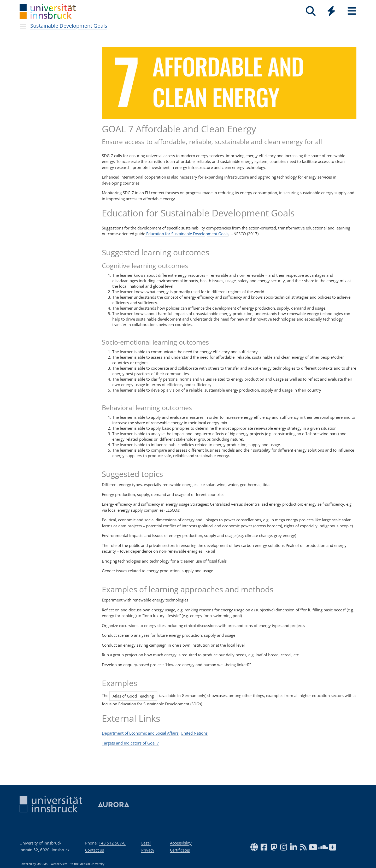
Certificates (180, 850)
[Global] (331, 12)
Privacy (148, 850)
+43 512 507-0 (112, 843)
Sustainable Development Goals (69, 26)
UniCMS (42, 864)
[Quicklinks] (331, 11)
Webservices (59, 864)
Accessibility (181, 843)
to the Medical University (87, 864)
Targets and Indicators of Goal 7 (130, 743)
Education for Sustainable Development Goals (187, 234)
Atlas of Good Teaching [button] (133, 696)
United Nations (194, 733)
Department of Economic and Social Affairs (140, 733)
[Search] (311, 11)
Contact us (95, 850)
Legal (146, 843)
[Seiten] (352, 11)
